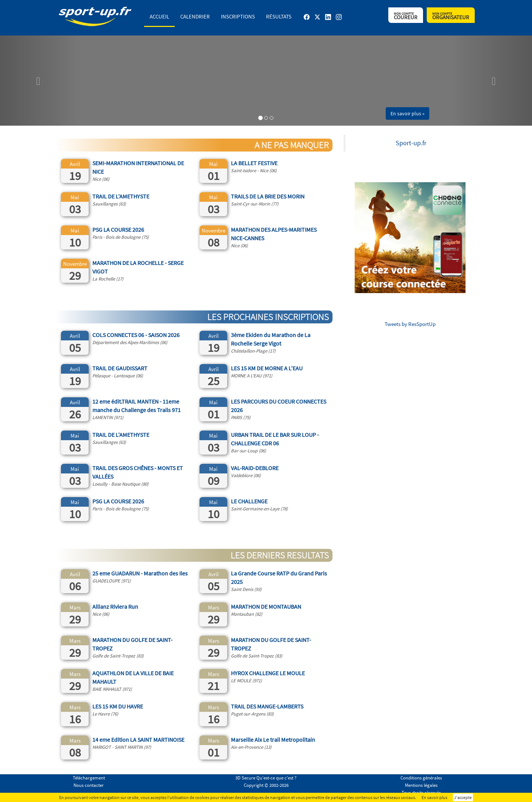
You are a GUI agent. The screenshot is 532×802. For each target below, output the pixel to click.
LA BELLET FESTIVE (254, 163)
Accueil (159, 16)
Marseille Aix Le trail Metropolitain (273, 740)
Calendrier (195, 16)
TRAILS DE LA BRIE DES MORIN (268, 196)
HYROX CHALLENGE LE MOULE (268, 673)
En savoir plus (434, 797)
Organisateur (451, 16)
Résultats (279, 16)
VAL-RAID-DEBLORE (255, 468)
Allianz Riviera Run (115, 606)
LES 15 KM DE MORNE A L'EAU (267, 368)
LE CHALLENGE (249, 501)
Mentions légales (421, 785)
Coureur (406, 16)
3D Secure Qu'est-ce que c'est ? (266, 778)
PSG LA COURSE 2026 (118, 230)
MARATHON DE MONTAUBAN (266, 606)
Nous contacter (89, 785)
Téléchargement (89, 778)
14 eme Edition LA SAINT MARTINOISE (138, 740)
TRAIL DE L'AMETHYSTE (121, 196)
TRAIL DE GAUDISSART (120, 368)
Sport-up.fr (411, 143)
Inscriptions (238, 16)
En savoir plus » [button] (407, 113)
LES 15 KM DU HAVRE (118, 706)
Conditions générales (421, 778)
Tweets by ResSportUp (410, 324)
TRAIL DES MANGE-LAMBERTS (267, 706)
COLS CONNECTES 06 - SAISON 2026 (136, 335)
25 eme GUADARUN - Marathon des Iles (140, 573)
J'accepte (463, 797)
